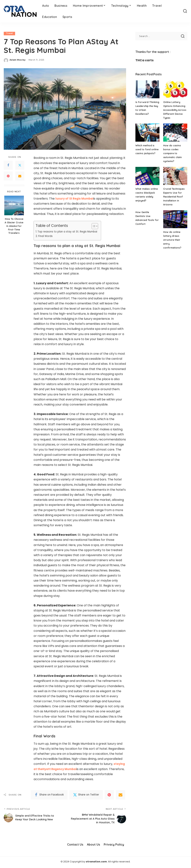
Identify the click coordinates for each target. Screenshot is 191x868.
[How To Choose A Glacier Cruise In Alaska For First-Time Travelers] (14, 205)
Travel (10, 33)
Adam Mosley (18, 60)
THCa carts (144, 60)
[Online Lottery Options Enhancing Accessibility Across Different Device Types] (175, 89)
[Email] (20, 176)
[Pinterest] (8, 176)
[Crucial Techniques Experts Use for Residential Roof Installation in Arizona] (175, 176)
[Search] (185, 11)
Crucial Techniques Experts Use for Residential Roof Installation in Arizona (174, 197)
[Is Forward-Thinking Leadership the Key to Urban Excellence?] (147, 89)
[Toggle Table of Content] (97, 226)
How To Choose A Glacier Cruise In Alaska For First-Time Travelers (14, 226)
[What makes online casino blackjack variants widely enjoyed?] (147, 176)
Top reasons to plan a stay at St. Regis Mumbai (70, 232)
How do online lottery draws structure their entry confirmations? (172, 240)
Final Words (46, 236)
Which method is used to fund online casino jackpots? (147, 149)
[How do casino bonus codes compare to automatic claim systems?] (175, 133)
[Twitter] (20, 165)
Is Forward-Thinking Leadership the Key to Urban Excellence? (147, 110)
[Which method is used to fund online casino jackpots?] (147, 133)
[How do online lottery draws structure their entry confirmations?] (175, 219)
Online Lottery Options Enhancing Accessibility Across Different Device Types (174, 110)
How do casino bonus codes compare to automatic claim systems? (173, 153)
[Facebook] (8, 165)
